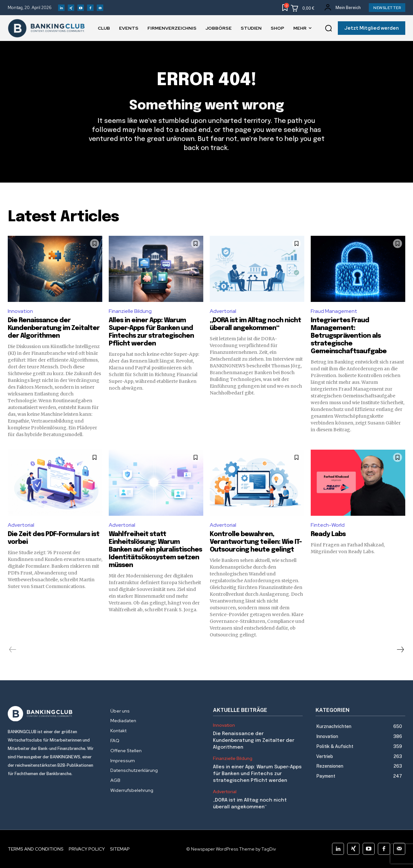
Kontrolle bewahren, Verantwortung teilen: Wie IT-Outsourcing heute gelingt (256, 542)
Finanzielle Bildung (130, 311)
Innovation (20, 311)
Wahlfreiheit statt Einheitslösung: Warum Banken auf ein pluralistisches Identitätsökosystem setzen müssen (155, 550)
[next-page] (400, 650)
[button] (328, 28)
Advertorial (223, 311)
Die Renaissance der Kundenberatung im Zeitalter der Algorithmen (54, 328)
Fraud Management (334, 311)
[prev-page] (13, 650)
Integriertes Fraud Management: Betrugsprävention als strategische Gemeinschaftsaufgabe (349, 336)
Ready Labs (328, 534)
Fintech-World (328, 525)
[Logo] (53, 714)
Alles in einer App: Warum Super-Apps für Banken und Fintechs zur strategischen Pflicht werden (257, 774)
